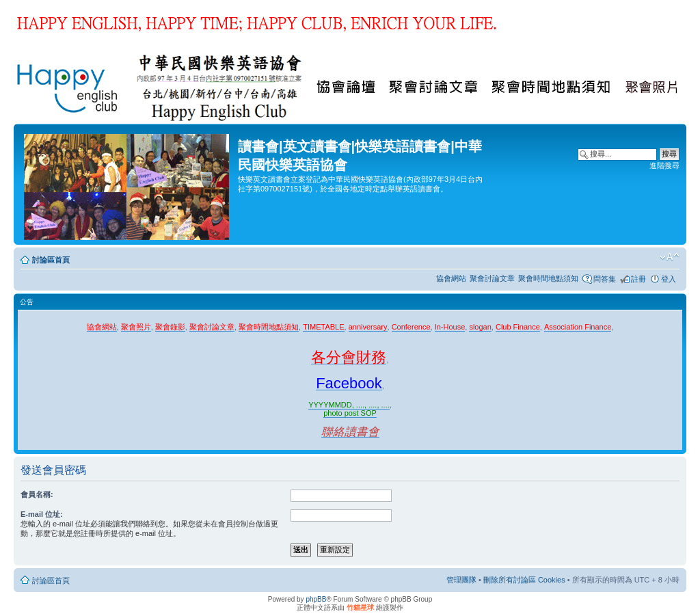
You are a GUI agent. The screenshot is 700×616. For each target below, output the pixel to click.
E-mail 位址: (42, 514)
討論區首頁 (51, 260)
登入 (669, 279)
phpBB (316, 599)
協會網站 (451, 278)
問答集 (605, 279)
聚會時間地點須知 (548, 278)
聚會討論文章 (492, 278)
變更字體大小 (670, 257)
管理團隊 (461, 580)
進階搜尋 (664, 165)
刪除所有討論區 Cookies (524, 580)
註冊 (638, 279)
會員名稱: (37, 494)
